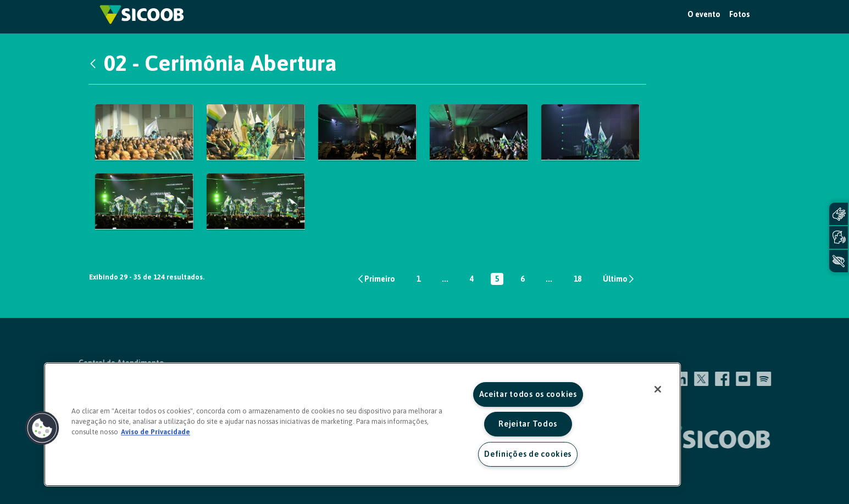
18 (580, 280)
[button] (42, 428)
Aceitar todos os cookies (528, 394)
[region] (362, 424)
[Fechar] (658, 389)
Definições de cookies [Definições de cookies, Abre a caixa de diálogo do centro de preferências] (528, 454)
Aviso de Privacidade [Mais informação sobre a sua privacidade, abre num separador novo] (156, 432)
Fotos (740, 14)
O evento (704, 14)
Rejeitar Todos (528, 424)
